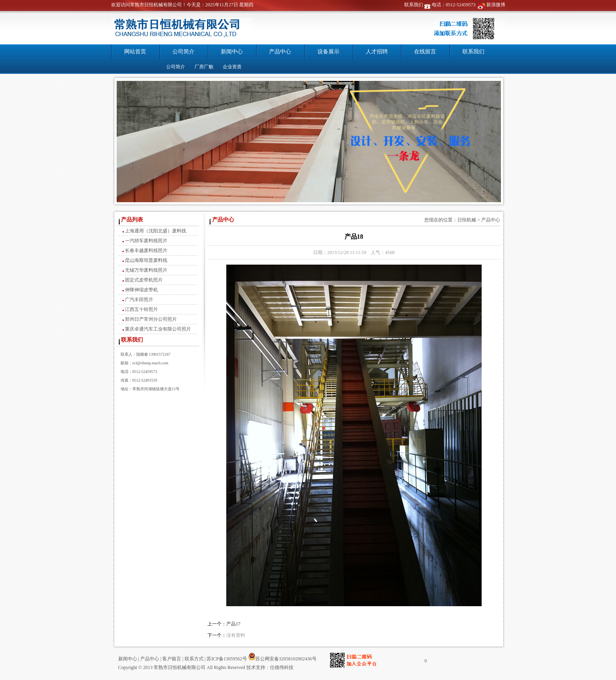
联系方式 (194, 659)
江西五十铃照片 (141, 309)
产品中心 (280, 52)
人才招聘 (377, 52)
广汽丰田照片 (139, 300)
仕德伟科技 (282, 667)
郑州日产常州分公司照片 (151, 319)
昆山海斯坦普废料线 (146, 260)
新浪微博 (496, 5)
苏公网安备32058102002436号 (282, 659)
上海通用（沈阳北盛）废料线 (156, 231)
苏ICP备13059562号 (226, 659)
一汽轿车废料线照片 (146, 241)
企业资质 (232, 67)
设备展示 (328, 52)
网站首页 (135, 52)
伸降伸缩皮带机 (141, 290)
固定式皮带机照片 (144, 280)
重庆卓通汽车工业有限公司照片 (158, 329)
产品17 (233, 624)
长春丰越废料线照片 (146, 250)
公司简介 (183, 52)
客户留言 (172, 659)
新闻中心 (232, 52)
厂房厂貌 (204, 67)
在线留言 (425, 52)
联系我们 (414, 5)
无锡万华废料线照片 (146, 270)
